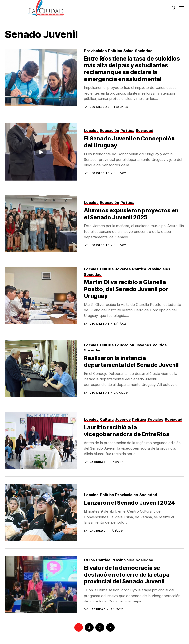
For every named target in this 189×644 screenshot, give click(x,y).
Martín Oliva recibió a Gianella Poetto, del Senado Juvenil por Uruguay (126, 289)
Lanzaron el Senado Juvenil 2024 (129, 503)
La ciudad (97, 462)
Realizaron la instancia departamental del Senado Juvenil (131, 362)
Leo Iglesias (100, 107)
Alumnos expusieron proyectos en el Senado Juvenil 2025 (131, 214)
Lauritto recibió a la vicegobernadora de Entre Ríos (127, 431)
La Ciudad (97, 531)
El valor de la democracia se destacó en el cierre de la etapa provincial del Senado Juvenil (127, 575)
